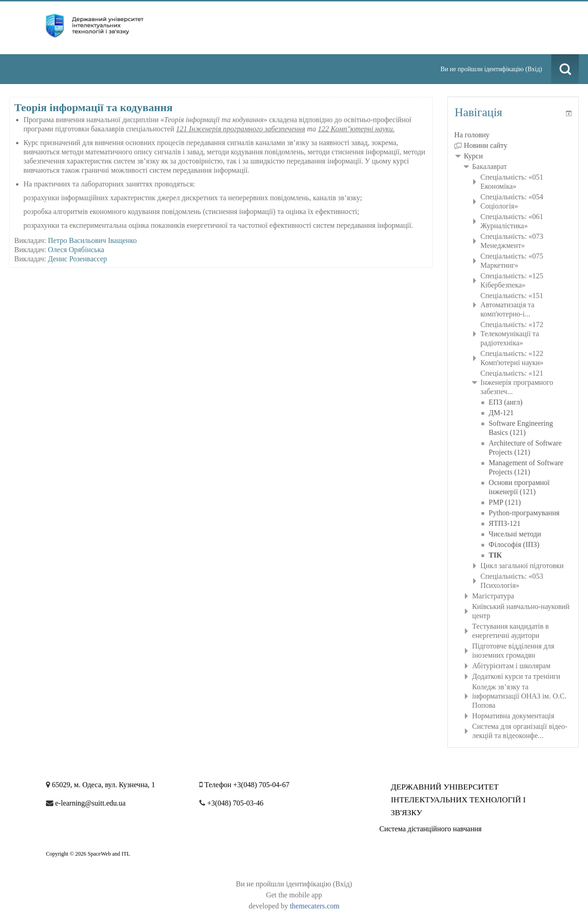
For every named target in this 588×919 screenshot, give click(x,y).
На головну (472, 135)
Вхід (534, 69)
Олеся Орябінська (76, 250)
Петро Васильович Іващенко (92, 240)
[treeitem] (513, 135)
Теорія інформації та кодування (93, 107)
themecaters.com (315, 906)
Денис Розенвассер (77, 259)
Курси (473, 156)
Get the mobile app (294, 895)
